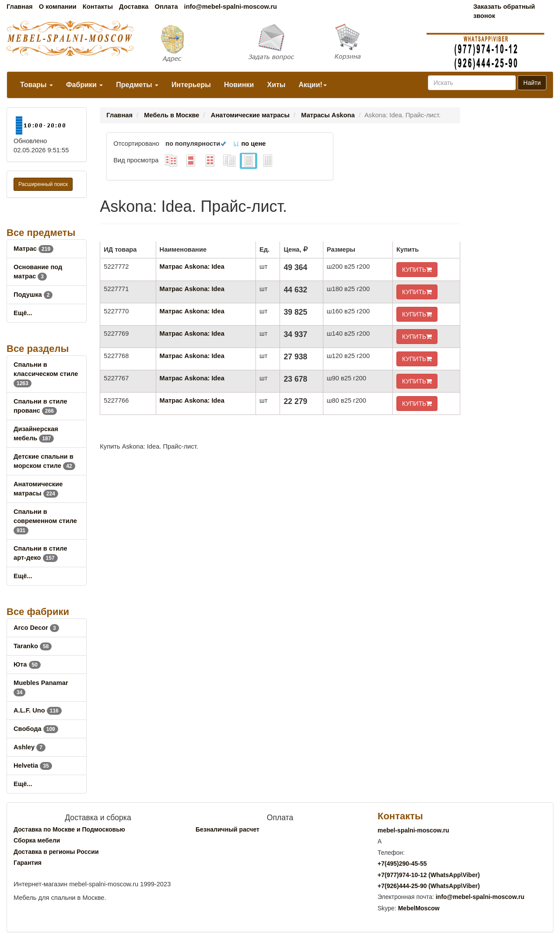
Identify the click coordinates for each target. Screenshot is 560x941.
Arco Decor (36, 628)
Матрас (33, 249)
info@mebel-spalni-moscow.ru (231, 7)
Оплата (166, 7)
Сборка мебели (37, 840)
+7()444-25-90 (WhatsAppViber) (429, 886)
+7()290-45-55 (402, 864)
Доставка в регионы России (56, 852)
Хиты (276, 85)
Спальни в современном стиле (45, 521)
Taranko (33, 646)
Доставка (134, 7)
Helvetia (33, 765)
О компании (58, 7)
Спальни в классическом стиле (46, 374)
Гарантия (28, 863)
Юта (27, 664)
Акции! (312, 85)
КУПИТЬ (417, 270)
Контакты (98, 7)
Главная (20, 7)
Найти (532, 83)
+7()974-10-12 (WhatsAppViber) (429, 875)
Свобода (36, 729)
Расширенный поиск (43, 184)
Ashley (30, 747)
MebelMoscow (419, 908)
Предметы (137, 85)
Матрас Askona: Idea (192, 267)
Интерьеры (191, 85)
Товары (37, 85)
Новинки (239, 85)
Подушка (33, 295)
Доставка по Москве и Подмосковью (69, 829)
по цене (249, 144)
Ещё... (23, 313)
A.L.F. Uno (38, 710)
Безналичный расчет (227, 829)
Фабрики (84, 85)
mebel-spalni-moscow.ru (413, 830)
